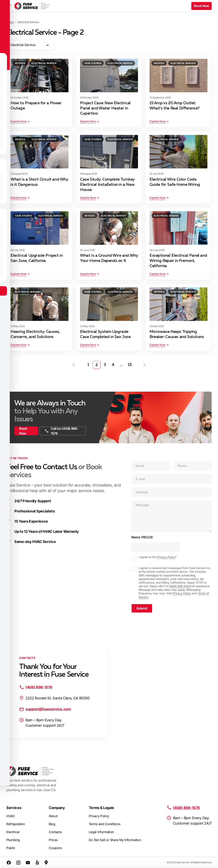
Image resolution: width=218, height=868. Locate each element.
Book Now (23, 431)
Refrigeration (16, 824)
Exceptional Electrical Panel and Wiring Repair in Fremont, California (178, 261)
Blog (52, 824)
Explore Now (18, 121)
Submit (142, 608)
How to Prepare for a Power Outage (36, 106)
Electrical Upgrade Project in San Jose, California (37, 258)
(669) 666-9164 (180, 586)
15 (130, 365)
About (53, 816)
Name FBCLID (142, 537)
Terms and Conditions (105, 824)
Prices (53, 840)
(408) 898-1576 (39, 687)
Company (57, 808)
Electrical (13, 832)
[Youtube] (28, 862)
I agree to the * (158, 557)
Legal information (101, 832)
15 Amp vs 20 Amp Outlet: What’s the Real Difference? (174, 106)
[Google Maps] (46, 862)
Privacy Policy (166, 557)
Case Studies (93, 63)
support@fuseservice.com (48, 709)
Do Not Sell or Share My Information (115, 840)
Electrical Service (44, 63)
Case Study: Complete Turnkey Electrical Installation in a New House (107, 185)
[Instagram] (18, 862)
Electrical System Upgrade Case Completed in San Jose (105, 334)
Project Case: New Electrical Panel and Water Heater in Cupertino (105, 108)
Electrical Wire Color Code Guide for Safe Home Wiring (175, 182)
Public (11, 848)
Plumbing (13, 840)
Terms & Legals (102, 808)
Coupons (55, 848)
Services (14, 808)
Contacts (55, 832)
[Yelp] (37, 862)
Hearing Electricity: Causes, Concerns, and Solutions (35, 334)
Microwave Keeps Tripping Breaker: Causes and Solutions (177, 334)
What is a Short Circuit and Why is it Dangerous (39, 182)
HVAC (11, 816)
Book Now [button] (201, 6)
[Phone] (193, 466)
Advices (20, 63)
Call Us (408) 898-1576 (61, 431)
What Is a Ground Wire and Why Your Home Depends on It (109, 258)
